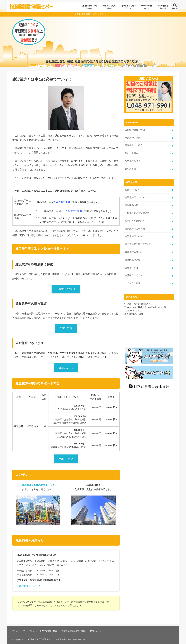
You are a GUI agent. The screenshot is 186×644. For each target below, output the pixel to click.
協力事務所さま (133, 161)
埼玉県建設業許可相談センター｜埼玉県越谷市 (47, 639)
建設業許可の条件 (134, 236)
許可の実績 (66, 328)
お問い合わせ (163, 7)
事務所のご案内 (109, 7)
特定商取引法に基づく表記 (73, 631)
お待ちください (133, 190)
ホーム (15, 631)
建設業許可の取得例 (135, 229)
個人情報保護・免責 (48, 631)
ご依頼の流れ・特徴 (89, 7)
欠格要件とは (132, 268)
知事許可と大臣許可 (135, 221)
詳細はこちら (66, 368)
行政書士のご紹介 (128, 7)
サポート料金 (147, 7)
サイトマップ (29, 631)
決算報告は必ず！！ (135, 275)
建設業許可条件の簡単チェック (38, 485)
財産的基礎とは (133, 260)
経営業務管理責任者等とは (138, 244)
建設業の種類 (132, 205)
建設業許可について (135, 197)
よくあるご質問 (133, 283)
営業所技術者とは (134, 252)
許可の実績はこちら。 (28, 586)
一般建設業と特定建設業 (137, 213)
